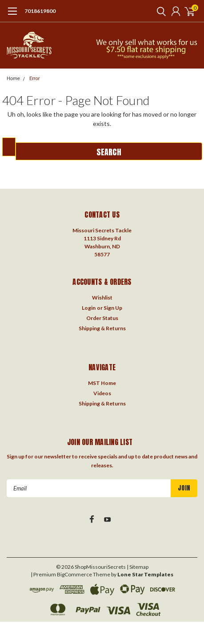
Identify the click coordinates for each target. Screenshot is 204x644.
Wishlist (102, 298)
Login (89, 308)
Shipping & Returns (102, 328)
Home (13, 79)
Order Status (102, 318)
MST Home (102, 383)
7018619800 (40, 11)
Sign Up (113, 308)
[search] (159, 11)
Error (35, 79)
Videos (102, 393)
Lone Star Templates (145, 574)
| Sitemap (138, 567)
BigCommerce (74, 574)
